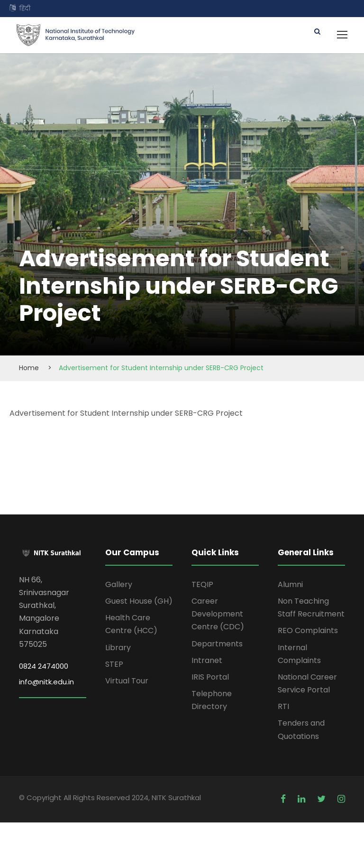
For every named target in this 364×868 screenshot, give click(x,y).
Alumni (290, 584)
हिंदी (25, 8)
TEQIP (202, 584)
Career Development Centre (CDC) (218, 614)
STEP (114, 664)
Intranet (207, 660)
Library (118, 648)
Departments (217, 644)
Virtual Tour (127, 681)
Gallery (119, 584)
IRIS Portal (210, 677)
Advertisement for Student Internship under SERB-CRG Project (126, 413)
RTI (283, 706)
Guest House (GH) (139, 601)
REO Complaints (308, 630)
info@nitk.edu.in (46, 682)
